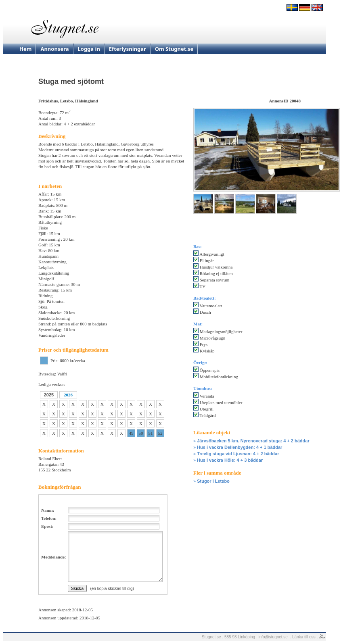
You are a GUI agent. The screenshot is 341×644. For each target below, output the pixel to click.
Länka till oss (304, 637)
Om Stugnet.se (174, 49)
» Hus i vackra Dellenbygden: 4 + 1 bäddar (238, 447)
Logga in (89, 49)
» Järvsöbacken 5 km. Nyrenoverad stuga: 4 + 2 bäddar (251, 441)
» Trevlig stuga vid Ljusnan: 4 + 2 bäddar (236, 454)
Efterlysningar (128, 49)
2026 (68, 395)
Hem (25, 49)
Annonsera (54, 49)
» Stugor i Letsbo (211, 481)
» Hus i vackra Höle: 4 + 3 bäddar (228, 460)
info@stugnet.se (273, 637)
